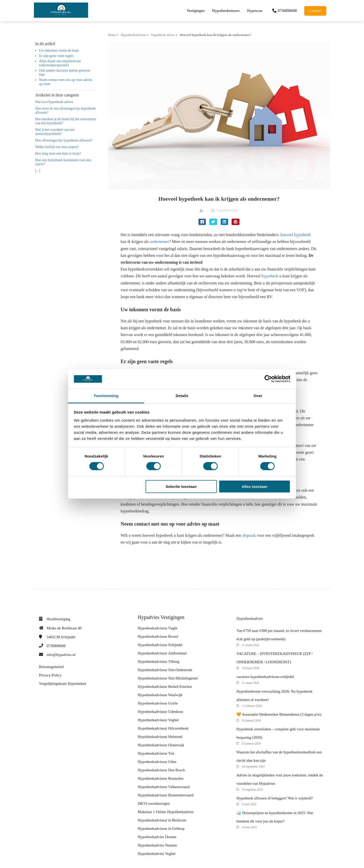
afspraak (249, 535)
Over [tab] (258, 396)
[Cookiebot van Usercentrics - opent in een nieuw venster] (268, 379)
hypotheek (270, 276)
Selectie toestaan (181, 487)
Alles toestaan (255, 487)
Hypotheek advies (228, 210)
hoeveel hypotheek (296, 235)
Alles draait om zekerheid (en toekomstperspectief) (60, 63)
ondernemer (159, 242)
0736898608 (56, 646)
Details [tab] (182, 396)
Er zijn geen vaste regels (56, 56)
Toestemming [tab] (106, 396)
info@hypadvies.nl (61, 655)
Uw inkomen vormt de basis (59, 50)
